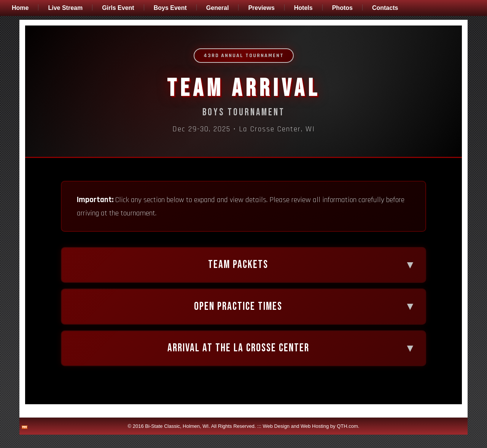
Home (20, 8)
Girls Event (118, 8)
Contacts (385, 8)
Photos (342, 8)
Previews (261, 8)
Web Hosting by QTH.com (329, 439)
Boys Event (170, 8)
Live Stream (65, 8)
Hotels (303, 8)
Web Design (276, 439)
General (218, 8)
